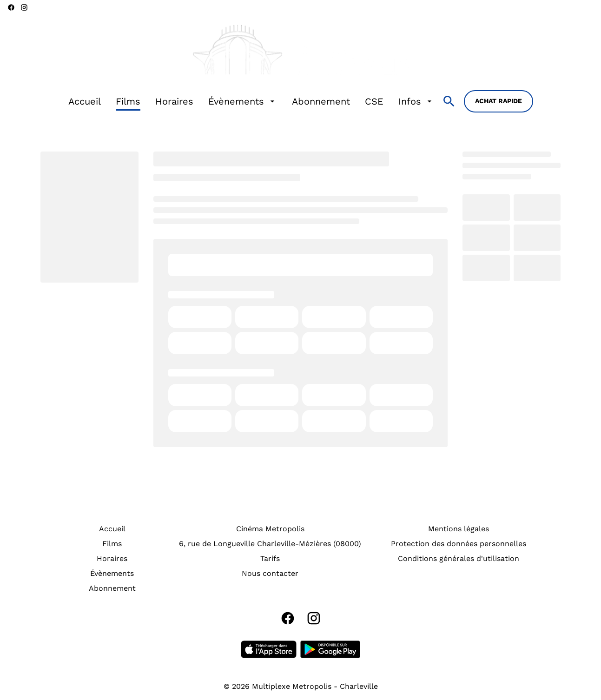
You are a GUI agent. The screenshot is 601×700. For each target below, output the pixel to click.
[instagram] (24, 7)
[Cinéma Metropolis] (270, 529)
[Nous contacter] (270, 574)
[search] (449, 101)
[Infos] (416, 101)
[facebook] (11, 7)
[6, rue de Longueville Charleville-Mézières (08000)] (270, 544)
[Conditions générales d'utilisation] (459, 559)
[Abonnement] (321, 101)
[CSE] (374, 101)
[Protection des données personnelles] (459, 544)
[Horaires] (174, 101)
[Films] (128, 101)
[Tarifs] (270, 559)
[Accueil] (85, 101)
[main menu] (251, 101)
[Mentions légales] (459, 529)
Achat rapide (499, 101)
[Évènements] (243, 101)
